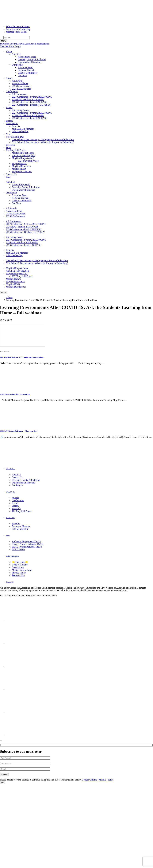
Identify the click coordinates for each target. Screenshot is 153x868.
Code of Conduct (20, 565)
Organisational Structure (29, 62)
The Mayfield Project (22, 511)
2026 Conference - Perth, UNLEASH (30, 102)
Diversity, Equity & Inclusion (32, 59)
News (9, 134)
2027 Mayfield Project (28, 161)
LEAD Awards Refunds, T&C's (27, 547)
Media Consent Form (22, 570)
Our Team (23, 75)
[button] (9, 51)
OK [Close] (3, 783)
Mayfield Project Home (23, 153)
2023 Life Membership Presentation (15, 394)
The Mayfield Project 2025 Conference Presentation (22, 357)
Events (15, 503)
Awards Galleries (20, 83)
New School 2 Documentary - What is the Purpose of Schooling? (43, 142)
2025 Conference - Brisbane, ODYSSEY (31, 105)
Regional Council (26, 70)
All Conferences (20, 94)
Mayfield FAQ (19, 169)
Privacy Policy (19, 573)
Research (10, 145)
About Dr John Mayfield (24, 155)
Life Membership (20, 131)
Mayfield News (19, 164)
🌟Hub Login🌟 (20, 562)
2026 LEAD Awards (22, 86)
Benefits (16, 126)
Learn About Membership (18, 29)
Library (9, 121)
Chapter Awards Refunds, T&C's (27, 544)
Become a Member (21, 526)
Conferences (18, 500)
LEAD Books (18, 549)
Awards (15, 498)
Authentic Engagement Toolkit (26, 541)
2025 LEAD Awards (22, 89)
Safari (111, 780)
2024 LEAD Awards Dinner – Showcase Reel (19, 431)
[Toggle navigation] (4, 41)
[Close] (1, 741)
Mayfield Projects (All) (23, 158)
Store (8, 147)
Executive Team (25, 67)
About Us (16, 54)
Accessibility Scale (27, 57)
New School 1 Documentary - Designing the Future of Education (43, 139)
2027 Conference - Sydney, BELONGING (32, 97)
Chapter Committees (28, 73)
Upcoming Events (20, 110)
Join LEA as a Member (23, 129)
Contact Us (11, 174)
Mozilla (102, 780)
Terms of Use (18, 575)
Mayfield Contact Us (22, 172)
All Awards (17, 81)
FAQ (8, 177)
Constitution (18, 567)
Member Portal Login (16, 32)
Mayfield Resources (21, 166)
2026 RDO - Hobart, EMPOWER (28, 99)
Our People (17, 65)
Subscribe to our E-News (18, 26)
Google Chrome (89, 780)
